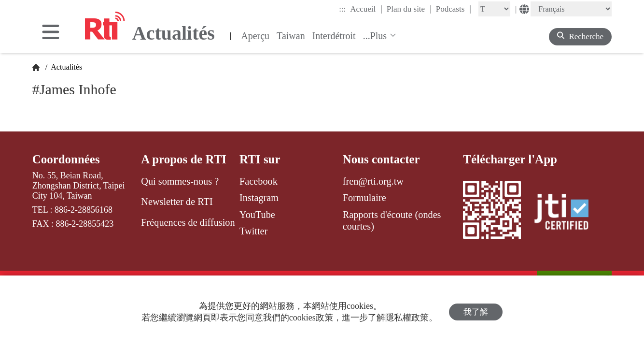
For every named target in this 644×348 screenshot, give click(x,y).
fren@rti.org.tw (373, 181)
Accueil (366, 9)
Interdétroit (334, 36)
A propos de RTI (184, 159)
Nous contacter (381, 159)
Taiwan (291, 36)
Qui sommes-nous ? (180, 181)
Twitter (253, 231)
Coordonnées (66, 159)
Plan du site (409, 9)
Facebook (259, 181)
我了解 (476, 312)
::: (342, 9)
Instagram (259, 198)
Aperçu (255, 36)
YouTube (257, 215)
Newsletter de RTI (177, 202)
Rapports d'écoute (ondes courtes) (392, 220)
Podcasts (454, 9)
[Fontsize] (494, 9)
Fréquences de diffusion (188, 222)
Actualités (66, 67)
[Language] (571, 9)
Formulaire (364, 198)
